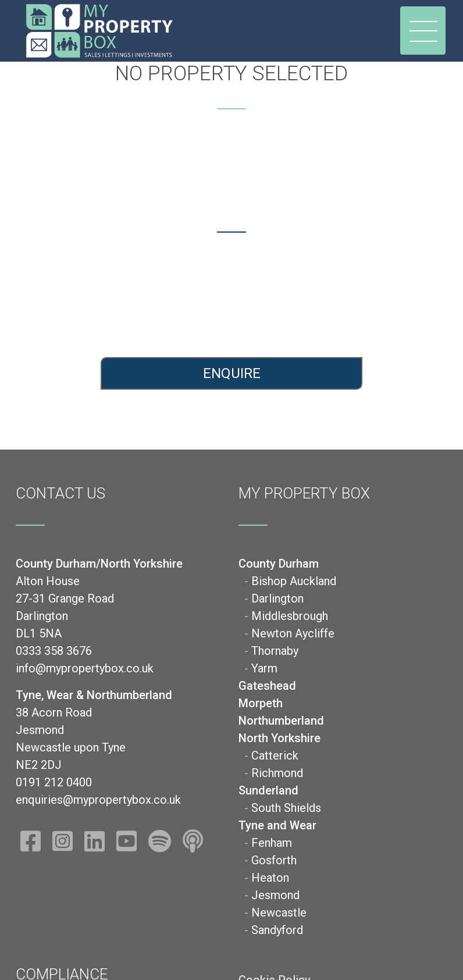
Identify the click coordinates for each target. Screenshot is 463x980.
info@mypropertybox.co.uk (116, 314)
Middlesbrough (290, 616)
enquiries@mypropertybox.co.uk (347, 314)
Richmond (277, 773)
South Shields (286, 808)
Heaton (270, 878)
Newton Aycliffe (293, 633)
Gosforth (274, 860)
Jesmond (275, 895)
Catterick (275, 756)
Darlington (277, 598)
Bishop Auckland (294, 581)
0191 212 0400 (348, 293)
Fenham (272, 843)
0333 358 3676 (116, 293)
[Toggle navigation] (423, 31)
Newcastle (279, 913)
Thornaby (275, 651)
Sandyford (277, 930)
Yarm (264, 668)
